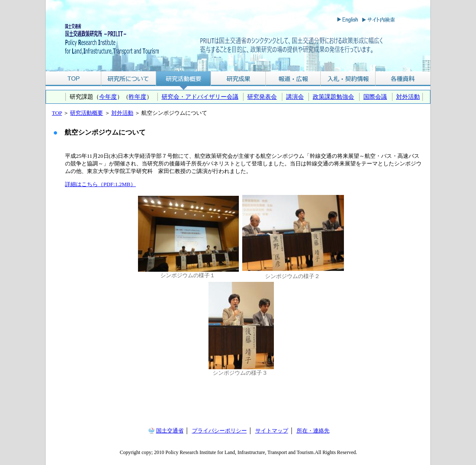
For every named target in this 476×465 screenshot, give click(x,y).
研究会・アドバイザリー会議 (200, 97)
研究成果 (238, 79)
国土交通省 (170, 431)
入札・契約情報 (348, 79)
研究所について (128, 79)
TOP (73, 79)
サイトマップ (272, 431)
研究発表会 (262, 97)
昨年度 (138, 97)
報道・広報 (293, 79)
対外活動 (408, 97)
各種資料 (403, 79)
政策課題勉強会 (333, 97)
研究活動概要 (184, 79)
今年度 (108, 97)
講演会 (295, 97)
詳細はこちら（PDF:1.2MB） (100, 184)
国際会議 (375, 97)
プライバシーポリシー (219, 431)
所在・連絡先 (313, 431)
